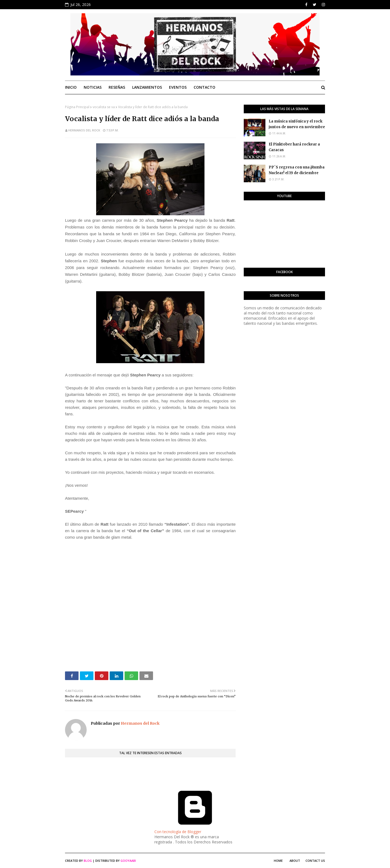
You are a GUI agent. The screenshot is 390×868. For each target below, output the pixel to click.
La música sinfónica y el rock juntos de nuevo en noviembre (297, 124)
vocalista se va (104, 107)
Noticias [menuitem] (93, 87)
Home (278, 861)
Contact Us (315, 861)
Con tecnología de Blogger (195, 829)
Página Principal (77, 107)
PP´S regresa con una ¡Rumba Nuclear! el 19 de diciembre (297, 170)
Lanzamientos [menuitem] (147, 87)
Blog (88, 861)
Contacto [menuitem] (204, 87)
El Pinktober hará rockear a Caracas (294, 147)
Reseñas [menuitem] (117, 87)
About (295, 861)
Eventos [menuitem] (178, 87)
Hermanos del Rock (84, 130)
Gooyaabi (128, 861)
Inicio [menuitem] (71, 87)
